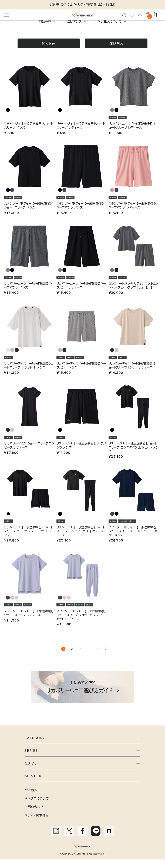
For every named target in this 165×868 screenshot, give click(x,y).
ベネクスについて (37, 807)
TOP (7, 33)
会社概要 (31, 798)
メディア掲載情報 (37, 824)
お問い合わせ (34, 815)
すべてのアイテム (26, 33)
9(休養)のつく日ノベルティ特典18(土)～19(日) (82, 4)
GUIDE (82, 772)
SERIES (82, 759)
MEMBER (82, 785)
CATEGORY (82, 746)
